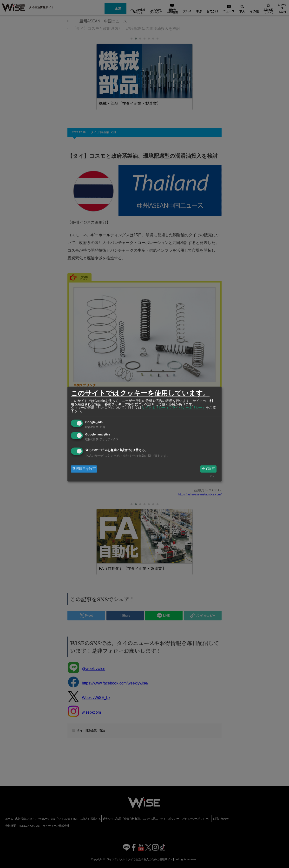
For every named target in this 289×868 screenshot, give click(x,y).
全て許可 (208, 469)
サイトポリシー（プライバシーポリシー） (174, 408)
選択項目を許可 (84, 469)
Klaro (213, 477)
